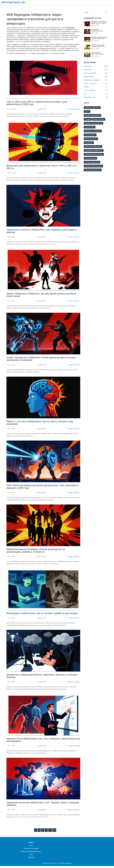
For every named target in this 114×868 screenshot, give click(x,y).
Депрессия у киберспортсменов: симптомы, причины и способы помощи (43, 677)
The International (91, 158)
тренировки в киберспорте (94, 151)
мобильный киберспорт (93, 170)
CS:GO (87, 112)
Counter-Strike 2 (90, 135)
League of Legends (91, 123)
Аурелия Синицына (73, 109)
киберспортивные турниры (94, 155)
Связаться (31, 859)
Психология (96, 70)
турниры (88, 119)
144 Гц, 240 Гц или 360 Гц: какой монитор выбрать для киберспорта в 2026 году (37, 103)
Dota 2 (98, 108)
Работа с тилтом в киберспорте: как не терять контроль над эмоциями (40, 424)
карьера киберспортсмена (94, 166)
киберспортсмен (99, 119)
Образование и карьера (96, 80)
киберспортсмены (91, 139)
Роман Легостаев (74, 366)
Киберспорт (96, 66)
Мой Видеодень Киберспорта (15, 2)
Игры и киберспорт (96, 97)
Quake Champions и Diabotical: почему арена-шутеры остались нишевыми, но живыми (42, 360)
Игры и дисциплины (96, 73)
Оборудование (96, 77)
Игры (96, 94)
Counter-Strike (90, 127)
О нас (31, 848)
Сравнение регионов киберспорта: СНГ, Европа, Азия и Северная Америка (38, 806)
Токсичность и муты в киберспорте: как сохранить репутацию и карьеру (42, 231)
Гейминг (96, 87)
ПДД (31, 857)
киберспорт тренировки (93, 131)
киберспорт (89, 108)
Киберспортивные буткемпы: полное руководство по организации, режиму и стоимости (36, 552)
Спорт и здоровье (96, 90)
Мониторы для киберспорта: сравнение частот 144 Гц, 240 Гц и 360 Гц (42, 167)
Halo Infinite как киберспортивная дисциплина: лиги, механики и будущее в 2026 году (43, 488)
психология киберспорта (93, 147)
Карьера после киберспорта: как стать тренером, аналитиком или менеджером (41, 742)
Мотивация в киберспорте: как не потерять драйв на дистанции (42, 615)
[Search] (106, 12)
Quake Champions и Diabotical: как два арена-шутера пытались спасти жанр (42, 295)
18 (54, 832)
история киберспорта (92, 162)
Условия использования (31, 851)
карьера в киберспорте (93, 115)
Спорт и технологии (96, 84)
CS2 (102, 123)
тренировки (89, 143)
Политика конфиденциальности (31, 854)
